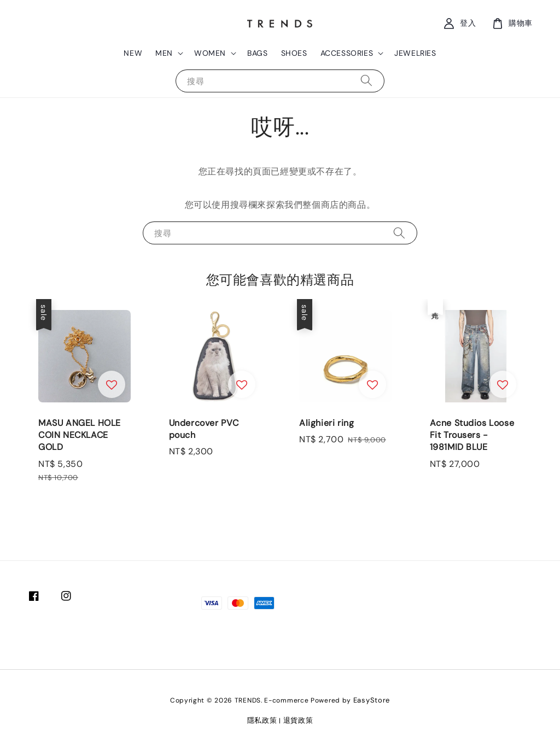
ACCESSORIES (347, 53)
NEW (133, 53)
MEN (164, 53)
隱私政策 (262, 720)
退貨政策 (298, 720)
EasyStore (372, 700)
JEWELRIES (415, 53)
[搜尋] (366, 81)
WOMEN (210, 53)
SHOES (294, 53)
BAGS (257, 53)
